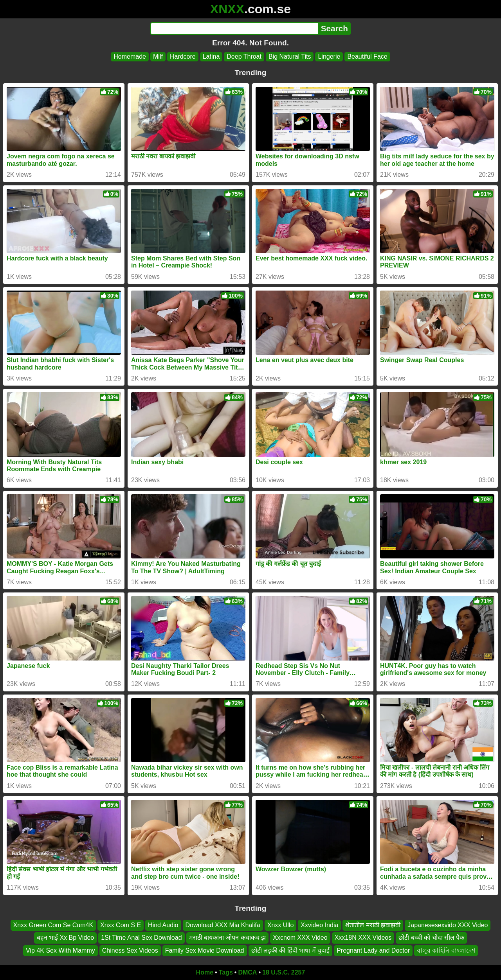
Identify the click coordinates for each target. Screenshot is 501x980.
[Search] (234, 29)
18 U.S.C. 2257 (284, 972)
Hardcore (183, 57)
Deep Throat (244, 57)
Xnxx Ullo (281, 925)
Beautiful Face (367, 57)
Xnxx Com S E (121, 925)
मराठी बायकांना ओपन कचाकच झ (228, 938)
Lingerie (329, 57)
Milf (158, 57)
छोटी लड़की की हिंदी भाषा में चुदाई (291, 950)
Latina (211, 57)
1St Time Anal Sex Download (141, 938)
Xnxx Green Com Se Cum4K (53, 925)
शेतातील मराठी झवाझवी (373, 925)
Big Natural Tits (290, 57)
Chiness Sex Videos (130, 950)
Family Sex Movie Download (205, 950)
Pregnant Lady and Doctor (373, 950)
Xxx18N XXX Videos (363, 938)
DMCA (247, 972)
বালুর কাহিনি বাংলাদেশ (446, 950)
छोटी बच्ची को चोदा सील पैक (431, 938)
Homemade (130, 57)
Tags (226, 972)
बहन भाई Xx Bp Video (66, 938)
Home (205, 972)
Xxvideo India (319, 925)
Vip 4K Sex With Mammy (60, 950)
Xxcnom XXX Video (300, 938)
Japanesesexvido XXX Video (448, 925)
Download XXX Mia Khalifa (223, 925)
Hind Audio (163, 925)
